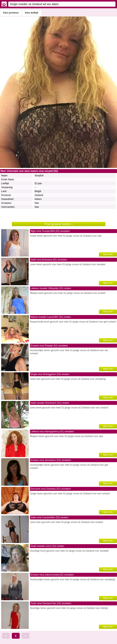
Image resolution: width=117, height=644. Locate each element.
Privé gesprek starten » (59, 224)
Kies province (11, 13)
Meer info (108, 254)
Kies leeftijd (32, 13)
